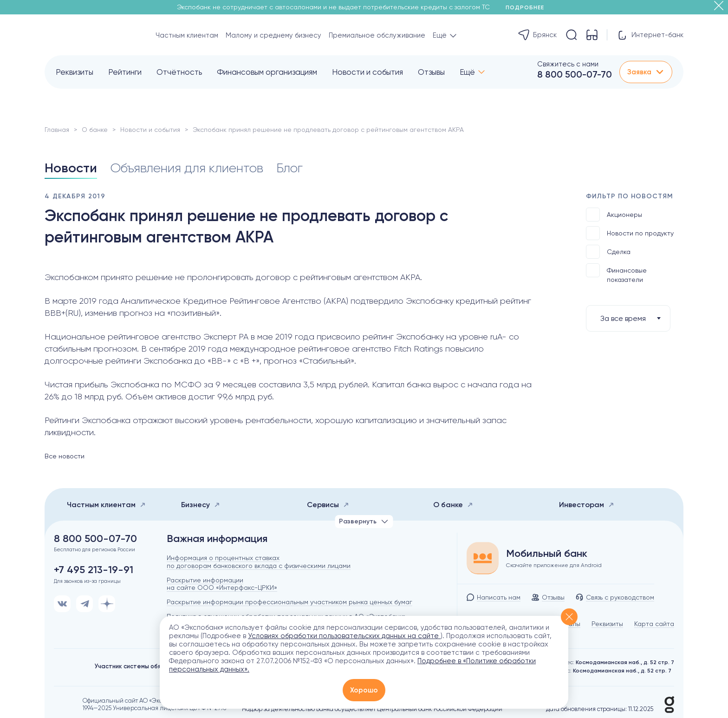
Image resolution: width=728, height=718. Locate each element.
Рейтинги (125, 72)
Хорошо (364, 690)
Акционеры (614, 215)
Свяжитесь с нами (568, 64)
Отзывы (431, 72)
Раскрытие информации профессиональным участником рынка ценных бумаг (289, 602)
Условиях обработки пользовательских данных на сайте (344, 636)
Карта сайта (654, 624)
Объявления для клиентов (187, 168)
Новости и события (367, 72)
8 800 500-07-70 (575, 74)
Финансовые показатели (616, 273)
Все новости (65, 456)
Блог (289, 168)
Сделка (608, 252)
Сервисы (328, 505)
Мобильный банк (547, 554)
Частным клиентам (187, 35)
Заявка (646, 72)
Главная (57, 130)
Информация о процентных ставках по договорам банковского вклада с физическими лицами (259, 562)
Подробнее (528, 7)
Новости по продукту (630, 233)
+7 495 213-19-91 (94, 570)
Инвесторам (587, 505)
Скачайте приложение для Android (554, 565)
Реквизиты (75, 72)
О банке (95, 130)
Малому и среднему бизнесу (273, 35)
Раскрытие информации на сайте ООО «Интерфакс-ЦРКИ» (222, 584)
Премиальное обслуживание (377, 35)
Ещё (467, 72)
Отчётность (179, 72)
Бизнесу (201, 505)
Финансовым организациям (267, 72)
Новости (71, 168)
